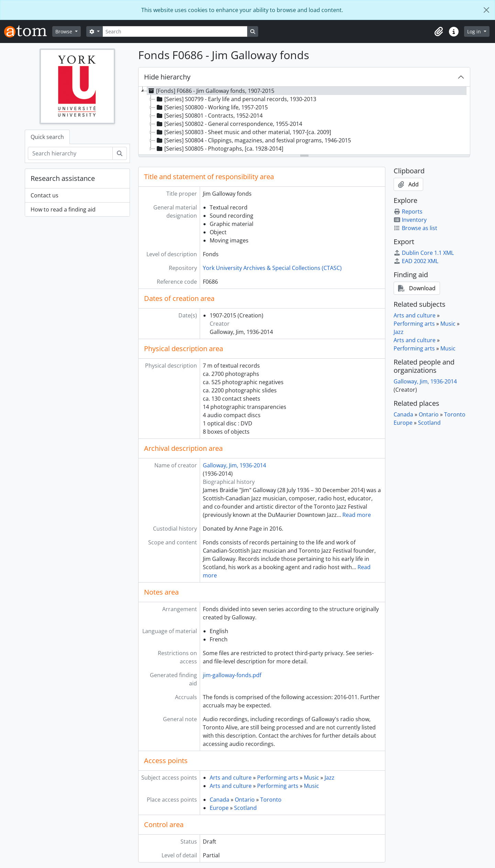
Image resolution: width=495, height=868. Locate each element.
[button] (439, 32)
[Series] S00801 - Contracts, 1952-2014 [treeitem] (209, 116)
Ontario (245, 800)
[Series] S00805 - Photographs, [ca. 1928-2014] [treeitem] (219, 149)
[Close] (486, 10)
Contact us (45, 195)
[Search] (175, 31)
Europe (219, 808)
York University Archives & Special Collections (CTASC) (272, 268)
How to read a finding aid (63, 209)
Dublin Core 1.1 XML (424, 253)
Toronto (271, 800)
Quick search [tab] (47, 137)
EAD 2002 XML (416, 261)
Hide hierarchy (167, 77)
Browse (64, 31)
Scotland (245, 808)
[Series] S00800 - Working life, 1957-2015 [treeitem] (212, 107)
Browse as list (415, 228)
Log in (475, 31)
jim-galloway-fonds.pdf (232, 675)
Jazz (329, 778)
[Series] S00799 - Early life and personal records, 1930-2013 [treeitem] (236, 99)
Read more (357, 515)
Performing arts (278, 778)
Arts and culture (231, 778)
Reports (408, 211)
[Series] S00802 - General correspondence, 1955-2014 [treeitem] (229, 124)
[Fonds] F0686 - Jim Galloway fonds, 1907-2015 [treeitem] (211, 91)
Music (311, 778)
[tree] (304, 121)
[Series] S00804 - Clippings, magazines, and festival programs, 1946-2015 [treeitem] (253, 140)
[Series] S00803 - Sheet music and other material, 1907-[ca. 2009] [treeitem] (243, 132)
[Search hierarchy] (70, 153)
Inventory (410, 220)
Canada (219, 800)
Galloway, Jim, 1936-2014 (234, 465)
